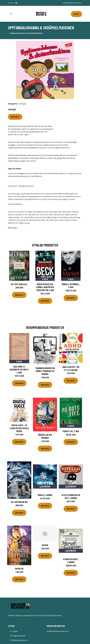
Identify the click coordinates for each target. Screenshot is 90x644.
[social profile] (16, 3)
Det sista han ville (19, 284)
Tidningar (22, 104)
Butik (76, 14)
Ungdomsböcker (19, 636)
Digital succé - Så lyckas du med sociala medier (19, 428)
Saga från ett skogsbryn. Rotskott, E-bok (19, 370)
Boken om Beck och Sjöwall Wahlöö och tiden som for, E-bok (45, 287)
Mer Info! (15, 117)
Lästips (15, 631)
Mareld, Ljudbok (45, 495)
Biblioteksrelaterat (20, 640)
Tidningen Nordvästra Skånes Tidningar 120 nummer (45, 371)
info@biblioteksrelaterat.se (72, 3)
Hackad (45, 545)
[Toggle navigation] (11, 14)
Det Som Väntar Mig (19, 502)
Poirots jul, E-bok (71, 431)
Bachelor (19, 569)
